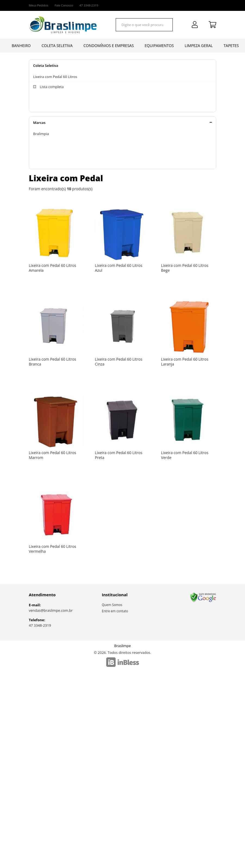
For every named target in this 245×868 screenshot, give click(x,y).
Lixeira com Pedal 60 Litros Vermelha (53, 549)
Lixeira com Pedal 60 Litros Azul (119, 268)
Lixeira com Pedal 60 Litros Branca (53, 362)
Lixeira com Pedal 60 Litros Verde (185, 455)
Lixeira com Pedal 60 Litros (55, 77)
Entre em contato (115, 611)
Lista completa (48, 87)
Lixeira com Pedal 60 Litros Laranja (185, 362)
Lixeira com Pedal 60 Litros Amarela (53, 268)
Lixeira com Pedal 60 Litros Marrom (53, 455)
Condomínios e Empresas (109, 46)
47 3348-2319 (40, 625)
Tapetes (231, 46)
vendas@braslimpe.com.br (51, 610)
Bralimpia (41, 134)
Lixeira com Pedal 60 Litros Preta (119, 455)
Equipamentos (159, 46)
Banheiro (21, 46)
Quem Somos (112, 605)
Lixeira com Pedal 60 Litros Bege (185, 268)
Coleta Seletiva (57, 46)
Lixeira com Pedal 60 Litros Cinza (119, 362)
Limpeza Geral (199, 46)
